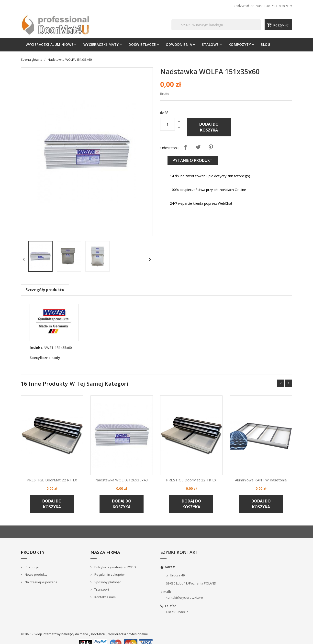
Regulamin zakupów (109, 574)
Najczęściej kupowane (41, 582)
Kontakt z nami (105, 597)
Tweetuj (198, 147)
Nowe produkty (36, 574)
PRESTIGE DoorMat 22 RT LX (52, 480)
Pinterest (211, 147)
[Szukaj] (216, 25)
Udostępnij (185, 147)
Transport (101, 590)
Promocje (31, 567)
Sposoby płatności (108, 582)
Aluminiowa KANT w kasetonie (261, 480)
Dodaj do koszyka (209, 127)
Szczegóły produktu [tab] (45, 290)
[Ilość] (168, 124)
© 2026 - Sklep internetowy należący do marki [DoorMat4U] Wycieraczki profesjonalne (84, 634)
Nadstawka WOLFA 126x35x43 (122, 480)
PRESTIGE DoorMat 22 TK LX (191, 480)
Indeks (36, 347)
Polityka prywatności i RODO (115, 567)
